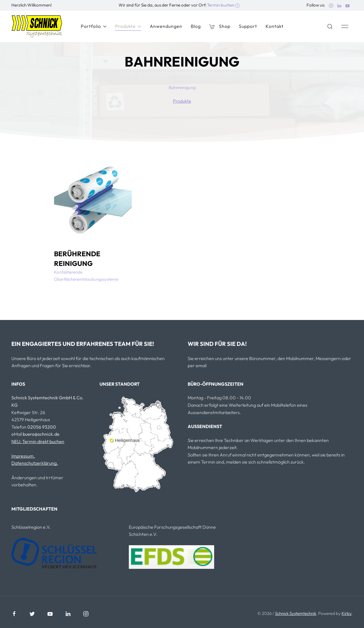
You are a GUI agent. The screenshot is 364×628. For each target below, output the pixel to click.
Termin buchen (223, 5)
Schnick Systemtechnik (296, 613)
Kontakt (275, 26)
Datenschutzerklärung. (35, 463)
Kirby (347, 613)
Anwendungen (166, 26)
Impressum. (23, 456)
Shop (220, 26)
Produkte (128, 26)
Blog (196, 26)
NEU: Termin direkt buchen (38, 441)
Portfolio (94, 26)
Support (248, 26)
